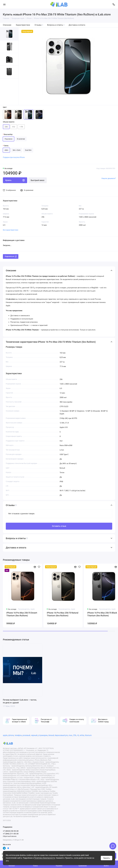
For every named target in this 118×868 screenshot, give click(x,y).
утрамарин (43, 735)
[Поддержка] (114, 4)
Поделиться (11, 256)
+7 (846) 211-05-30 (11, 834)
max (70, 735)
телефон (18, 735)
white (82, 735)
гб (78, 735)
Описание (7, 25)
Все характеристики (11, 230)
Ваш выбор (8, 134)
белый (51, 735)
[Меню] (4, 4)
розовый (26, 735)
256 (75, 735)
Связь (6, 146)
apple (5, 735)
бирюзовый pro (61, 735)
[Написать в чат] (113, 846)
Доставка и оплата (77, 25)
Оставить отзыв (59, 526)
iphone (11, 735)
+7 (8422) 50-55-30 (11, 831)
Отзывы (39, 25)
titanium (88, 735)
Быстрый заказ (38, 180)
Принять (107, 858)
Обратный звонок (10, 836)
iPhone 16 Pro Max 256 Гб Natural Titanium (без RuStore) (63, 614)
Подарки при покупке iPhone (14, 157)
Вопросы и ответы (56, 25)
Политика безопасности (44, 858)
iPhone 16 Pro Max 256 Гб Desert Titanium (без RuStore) (22, 614)
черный (34, 735)
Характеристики (23, 25)
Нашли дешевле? (109, 178)
